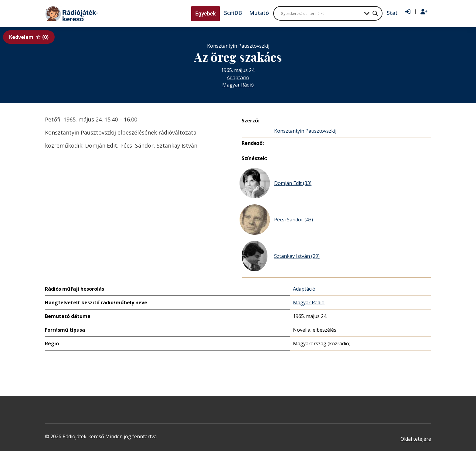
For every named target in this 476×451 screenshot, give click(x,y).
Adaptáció (238, 77)
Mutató (259, 13)
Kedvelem (29, 37)
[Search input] (321, 13)
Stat (392, 13)
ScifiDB (233, 13)
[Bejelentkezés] (408, 12)
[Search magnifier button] (375, 13)
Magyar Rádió (238, 85)
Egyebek (206, 14)
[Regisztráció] (424, 12)
